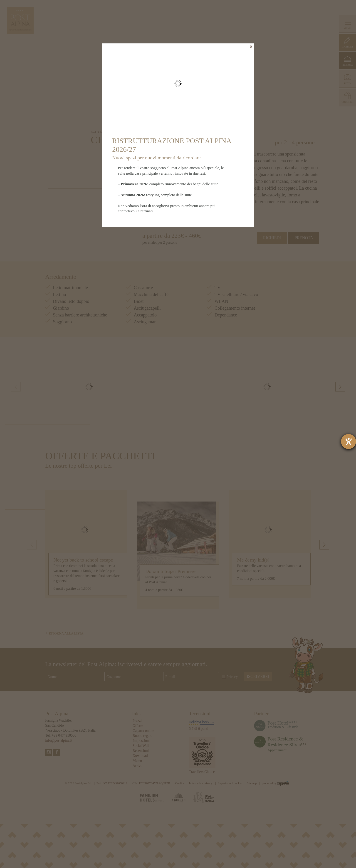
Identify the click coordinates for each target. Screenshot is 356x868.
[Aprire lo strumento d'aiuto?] (349, 442)
